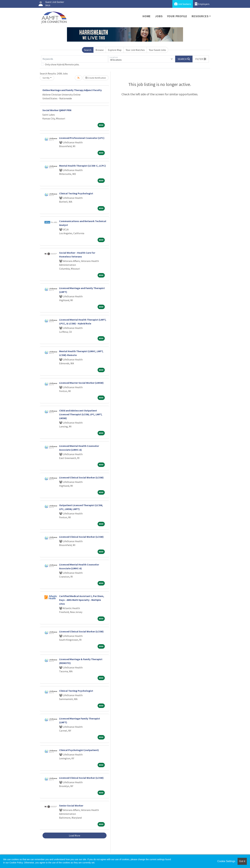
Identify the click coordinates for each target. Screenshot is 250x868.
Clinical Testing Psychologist (76, 193)
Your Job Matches (135, 50)
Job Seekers (183, 4)
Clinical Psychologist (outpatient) (79, 750)
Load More (75, 835)
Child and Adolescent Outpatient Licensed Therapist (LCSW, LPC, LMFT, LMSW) (81, 414)
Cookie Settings (226, 861)
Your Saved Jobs (157, 50)
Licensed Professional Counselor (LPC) (82, 138)
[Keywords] (75, 59)
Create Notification (96, 78)
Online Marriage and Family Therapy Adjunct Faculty (72, 90)
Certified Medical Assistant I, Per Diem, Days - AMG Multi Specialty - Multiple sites (82, 600)
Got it (242, 861)
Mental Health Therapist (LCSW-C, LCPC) (83, 166)
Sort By (46, 78)
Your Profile (177, 16)
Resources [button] (200, 16)
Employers (202, 4)
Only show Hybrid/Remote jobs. (62, 64)
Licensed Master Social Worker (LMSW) (81, 383)
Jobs (159, 16)
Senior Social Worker (71, 806)
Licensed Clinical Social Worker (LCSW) (81, 477)
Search (88, 50)
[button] (201, 59)
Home (147, 16)
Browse (100, 50)
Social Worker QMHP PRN (57, 110)
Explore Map (115, 50)
